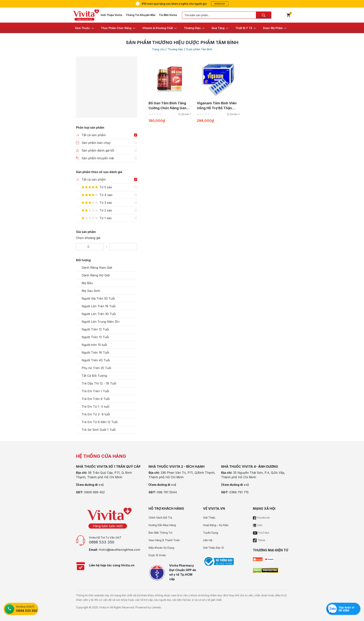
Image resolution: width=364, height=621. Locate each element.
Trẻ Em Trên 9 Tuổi (96, 399)
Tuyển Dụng (211, 533)
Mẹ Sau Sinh (91, 291)
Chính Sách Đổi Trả (160, 518)
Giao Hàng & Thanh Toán (164, 540)
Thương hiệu (175, 49)
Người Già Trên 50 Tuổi (98, 298)
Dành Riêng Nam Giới (97, 268)
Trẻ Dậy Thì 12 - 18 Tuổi (99, 383)
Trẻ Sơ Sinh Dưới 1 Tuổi (99, 430)
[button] (85, 28)
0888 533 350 (102, 542)
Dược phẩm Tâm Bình (199, 49)
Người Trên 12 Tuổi (95, 329)
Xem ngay (220, 4)
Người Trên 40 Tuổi (96, 360)
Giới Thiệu (209, 518)
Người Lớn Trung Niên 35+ (101, 322)
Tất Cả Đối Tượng (94, 376)
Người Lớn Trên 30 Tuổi (99, 314)
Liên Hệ (208, 540)
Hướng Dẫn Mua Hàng (162, 525)
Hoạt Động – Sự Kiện (216, 525)
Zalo (258, 525)
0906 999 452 (94, 492)
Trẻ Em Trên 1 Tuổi (95, 391)
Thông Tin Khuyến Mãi (141, 15)
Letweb (156, 607)
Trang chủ (158, 49)
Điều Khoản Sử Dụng (161, 548)
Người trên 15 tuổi (94, 345)
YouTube (261, 533)
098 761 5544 (167, 492)
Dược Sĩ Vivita (157, 555)
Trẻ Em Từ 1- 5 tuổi (95, 407)
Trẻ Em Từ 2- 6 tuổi (96, 414)
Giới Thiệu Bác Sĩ (213, 548)
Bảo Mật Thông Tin (160, 533)
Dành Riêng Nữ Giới (96, 275)
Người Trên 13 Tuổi (95, 337)
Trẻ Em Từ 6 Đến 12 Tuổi (100, 422)
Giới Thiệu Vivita (111, 15)
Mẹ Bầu (87, 283)
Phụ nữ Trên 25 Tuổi (96, 368)
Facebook (261, 518)
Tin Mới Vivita (168, 15)
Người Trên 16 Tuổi (95, 352)
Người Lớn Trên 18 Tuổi (99, 306)
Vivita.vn (104, 607)
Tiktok (259, 540)
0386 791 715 (239, 492)
